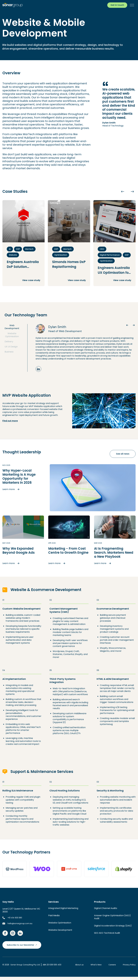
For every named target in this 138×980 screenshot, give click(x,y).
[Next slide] (132, 192)
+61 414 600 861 (15, 918)
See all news (123, 454)
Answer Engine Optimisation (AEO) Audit (112, 917)
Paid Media (54, 915)
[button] (131, 5)
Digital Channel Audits (106, 908)
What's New (96, 965)
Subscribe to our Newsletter (22, 945)
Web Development (12, 327)
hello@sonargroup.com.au (20, 923)
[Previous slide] (123, 192)
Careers (112, 965)
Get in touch (117, 5)
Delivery (9, 342)
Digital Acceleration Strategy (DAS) (113, 926)
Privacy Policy (129, 965)
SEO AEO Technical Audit (107, 933)
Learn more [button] (12, 489)
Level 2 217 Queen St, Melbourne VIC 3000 (21, 910)
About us (79, 965)
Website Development (60, 930)
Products (100, 902)
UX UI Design (11, 347)
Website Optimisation (12, 335)
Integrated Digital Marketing (63, 908)
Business (9, 352)
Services (53, 902)
